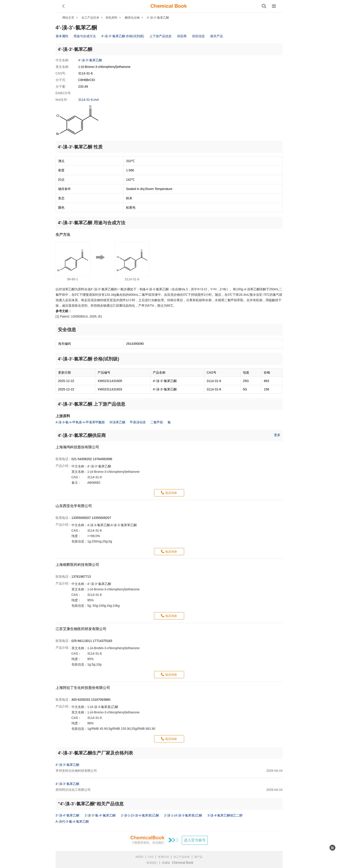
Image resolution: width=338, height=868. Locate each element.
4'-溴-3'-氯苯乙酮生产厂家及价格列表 (96, 753)
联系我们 (152, 863)
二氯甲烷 (157, 422)
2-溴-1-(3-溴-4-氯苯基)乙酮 (140, 815)
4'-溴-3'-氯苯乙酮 (158, 18)
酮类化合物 (132, 18)
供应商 (182, 36)
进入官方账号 (195, 840)
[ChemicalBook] (169, 6)
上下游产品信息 (160, 36)
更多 (277, 435)
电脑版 (166, 863)
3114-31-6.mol (89, 100)
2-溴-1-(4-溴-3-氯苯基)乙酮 (183, 815)
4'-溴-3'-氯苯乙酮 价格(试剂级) (123, 36)
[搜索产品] (264, 6)
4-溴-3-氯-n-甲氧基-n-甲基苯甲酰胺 (80, 422)
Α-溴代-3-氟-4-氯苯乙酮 (72, 821)
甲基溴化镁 (138, 422)
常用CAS (164, 857)
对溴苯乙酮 (117, 422)
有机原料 (111, 18)
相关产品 (217, 36)
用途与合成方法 (85, 36)
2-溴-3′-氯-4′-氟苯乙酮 (100, 815)
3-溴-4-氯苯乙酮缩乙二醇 (225, 815)
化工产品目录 (90, 18)
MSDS (139, 857)
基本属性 (62, 36)
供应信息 (198, 36)
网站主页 (68, 18)
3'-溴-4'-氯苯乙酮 (68, 815)
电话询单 (171, 493)
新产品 (198, 857)
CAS (151, 857)
